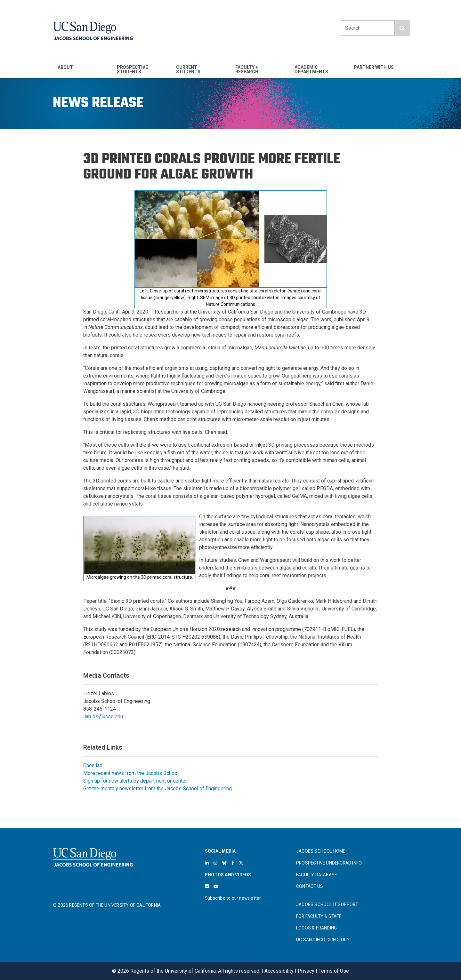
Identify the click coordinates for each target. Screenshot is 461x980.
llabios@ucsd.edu (103, 717)
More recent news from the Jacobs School (131, 773)
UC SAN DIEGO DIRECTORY (323, 940)
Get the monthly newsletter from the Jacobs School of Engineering (158, 789)
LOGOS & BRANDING (316, 928)
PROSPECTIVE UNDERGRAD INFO (329, 863)
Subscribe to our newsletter (233, 898)
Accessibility (279, 971)
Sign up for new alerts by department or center (135, 781)
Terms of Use (334, 971)
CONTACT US (310, 886)
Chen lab (93, 765)
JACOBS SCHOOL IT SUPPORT (327, 904)
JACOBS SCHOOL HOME (321, 851)
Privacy (306, 971)
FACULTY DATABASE (316, 875)
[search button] (402, 28)
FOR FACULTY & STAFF (319, 916)
